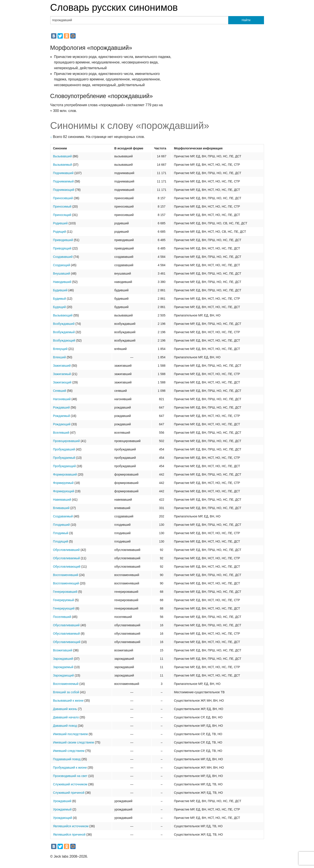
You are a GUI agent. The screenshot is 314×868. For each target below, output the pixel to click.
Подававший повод (67, 759)
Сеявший (60, 391)
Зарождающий (64, 675)
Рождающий (62, 424)
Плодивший (61, 525)
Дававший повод (65, 726)
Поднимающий (64, 190)
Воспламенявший (66, 575)
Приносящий (62, 215)
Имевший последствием (71, 734)
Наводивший (62, 282)
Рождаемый (62, 416)
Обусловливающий (67, 567)
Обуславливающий (67, 642)
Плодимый (61, 533)
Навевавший (62, 500)
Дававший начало (66, 717)
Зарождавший (63, 659)
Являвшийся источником (71, 826)
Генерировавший (65, 592)
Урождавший (62, 801)
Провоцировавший (67, 441)
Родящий (60, 232)
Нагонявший (62, 399)
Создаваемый (63, 516)
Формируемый (63, 483)
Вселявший (61, 433)
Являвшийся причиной (69, 835)
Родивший (60, 223)
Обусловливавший (66, 550)
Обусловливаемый (67, 558)
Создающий (62, 265)
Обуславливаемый (67, 634)
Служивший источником (70, 784)
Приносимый (62, 206)
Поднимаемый (63, 181)
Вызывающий (63, 315)
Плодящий (61, 541)
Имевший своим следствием (74, 742)
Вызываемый (63, 165)
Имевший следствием (69, 751)
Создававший (63, 257)
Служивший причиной (69, 793)
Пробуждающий (64, 466)
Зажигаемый (62, 374)
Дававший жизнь (65, 709)
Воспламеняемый (66, 684)
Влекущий (60, 349)
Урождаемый (62, 809)
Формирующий (64, 491)
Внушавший (62, 273)
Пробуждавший (64, 449)
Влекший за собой (66, 692)
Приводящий (62, 248)
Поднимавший (63, 173)
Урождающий (63, 818)
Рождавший (61, 407)
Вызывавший (62, 156)
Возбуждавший (64, 324)
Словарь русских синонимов (114, 7)
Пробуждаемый (64, 458)
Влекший (59, 357)
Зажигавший (62, 366)
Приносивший (63, 198)
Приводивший (63, 240)
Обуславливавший (66, 625)
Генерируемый (64, 600)
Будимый (60, 299)
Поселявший (62, 617)
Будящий (59, 307)
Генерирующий (64, 608)
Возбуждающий (64, 340)
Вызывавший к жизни (68, 701)
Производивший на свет (70, 776)
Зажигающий (62, 382)
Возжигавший (63, 650)
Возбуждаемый (64, 332)
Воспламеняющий (66, 583)
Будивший (60, 290)
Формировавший (65, 474)
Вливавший (61, 508)
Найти (246, 20)
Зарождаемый (63, 667)
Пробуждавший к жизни (70, 768)
